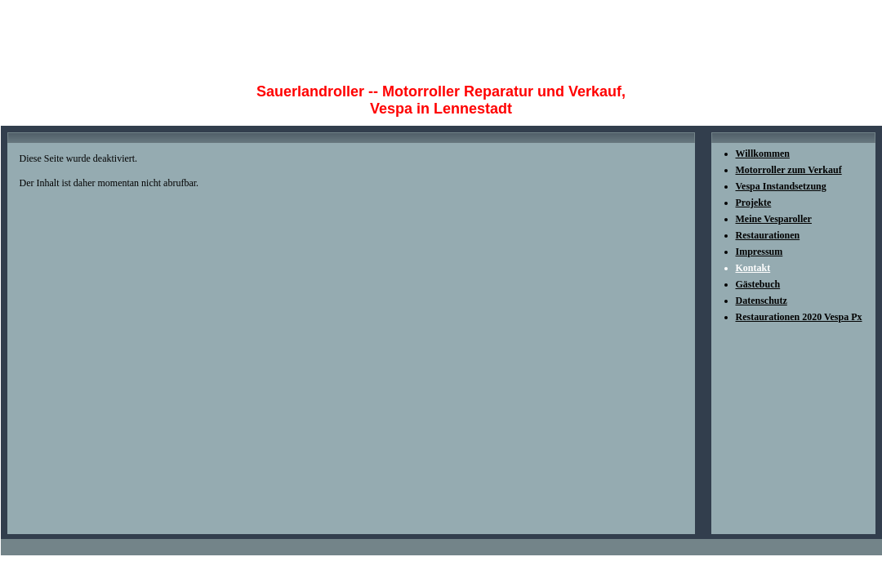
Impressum (759, 252)
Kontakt (753, 268)
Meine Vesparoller (774, 219)
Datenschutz (762, 301)
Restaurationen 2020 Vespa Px (799, 317)
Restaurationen (768, 235)
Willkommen (763, 154)
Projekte (754, 203)
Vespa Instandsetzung (781, 186)
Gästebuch (758, 284)
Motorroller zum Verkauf (789, 170)
